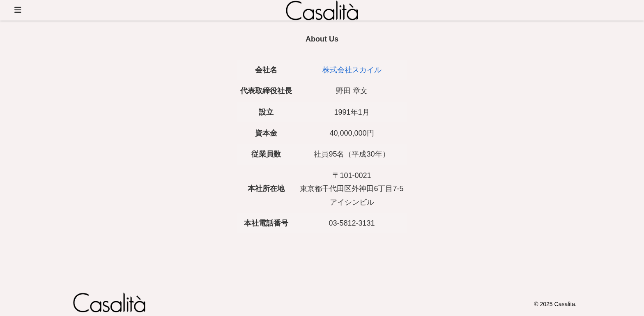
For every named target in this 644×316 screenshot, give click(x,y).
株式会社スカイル (352, 70)
